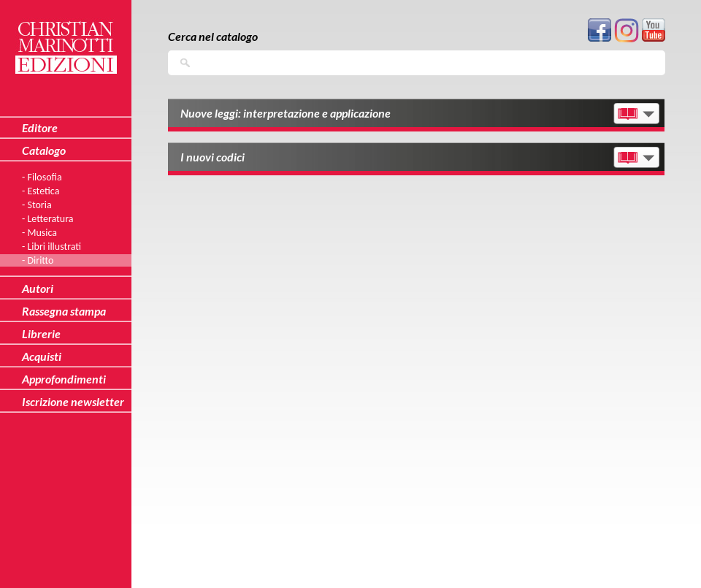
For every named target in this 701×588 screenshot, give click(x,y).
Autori (38, 288)
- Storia (37, 205)
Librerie (41, 333)
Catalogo (44, 150)
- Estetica (41, 191)
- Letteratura (47, 219)
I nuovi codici (212, 157)
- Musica (39, 233)
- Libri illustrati (51, 247)
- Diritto (38, 260)
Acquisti (42, 356)
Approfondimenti (64, 379)
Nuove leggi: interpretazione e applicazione (286, 113)
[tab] (416, 115)
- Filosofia (42, 177)
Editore (40, 127)
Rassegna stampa (64, 311)
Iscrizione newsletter (73, 401)
